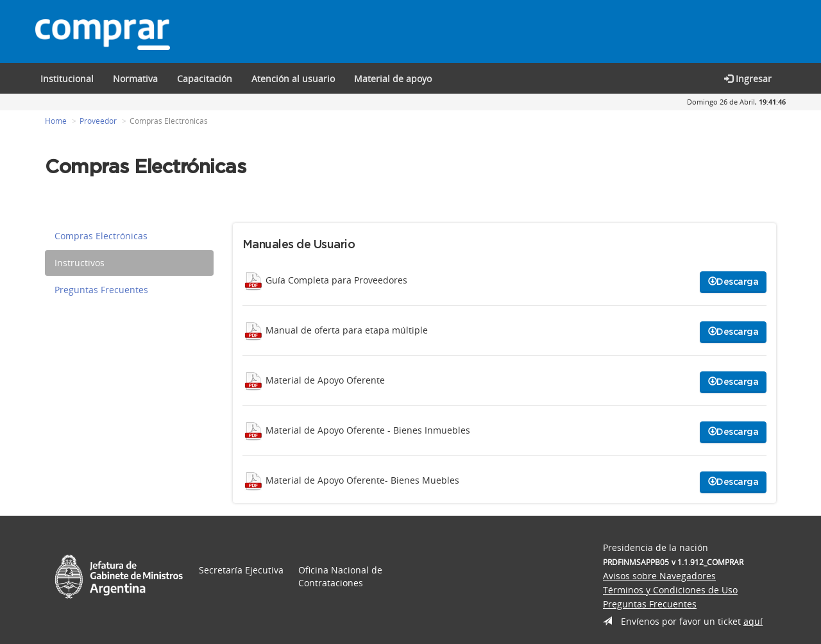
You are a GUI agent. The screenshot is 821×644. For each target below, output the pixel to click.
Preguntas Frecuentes (101, 290)
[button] (205, 78)
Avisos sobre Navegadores (659, 576)
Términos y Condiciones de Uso (670, 590)
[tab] (129, 236)
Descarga (733, 282)
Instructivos (80, 263)
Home (56, 121)
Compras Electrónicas (101, 236)
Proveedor (98, 121)
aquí (753, 621)
